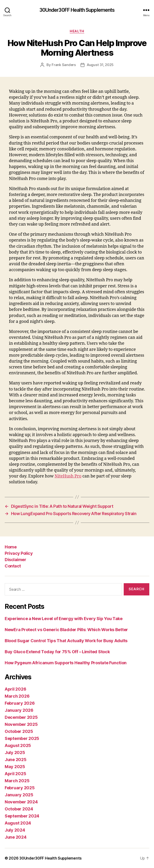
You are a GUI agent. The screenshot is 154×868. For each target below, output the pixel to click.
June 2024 (16, 837)
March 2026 (17, 696)
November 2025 (21, 724)
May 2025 (15, 767)
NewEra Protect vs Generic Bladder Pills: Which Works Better (66, 630)
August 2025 (18, 745)
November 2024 (21, 802)
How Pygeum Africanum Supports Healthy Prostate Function (66, 663)
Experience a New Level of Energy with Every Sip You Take (64, 619)
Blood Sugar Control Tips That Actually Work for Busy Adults (66, 641)
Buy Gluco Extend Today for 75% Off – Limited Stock (57, 652)
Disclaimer (15, 560)
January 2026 (19, 710)
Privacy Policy (19, 553)
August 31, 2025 (100, 65)
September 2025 (22, 738)
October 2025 (19, 731)
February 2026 (20, 703)
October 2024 (19, 809)
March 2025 (17, 781)
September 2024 (22, 816)
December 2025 (21, 717)
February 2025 (20, 788)
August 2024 (18, 823)
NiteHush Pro (68, 476)
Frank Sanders (64, 65)
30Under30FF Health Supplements (77, 10)
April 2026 (15, 689)
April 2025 (15, 774)
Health (77, 31)
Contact (13, 566)
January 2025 (19, 795)
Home (11, 547)
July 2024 (15, 830)
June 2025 (16, 760)
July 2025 (15, 753)
